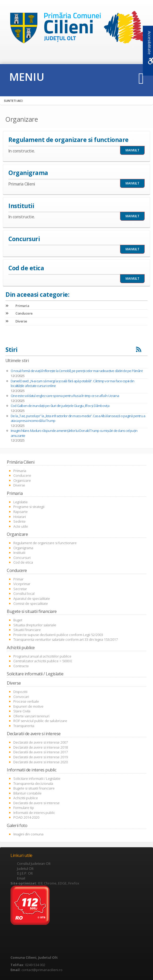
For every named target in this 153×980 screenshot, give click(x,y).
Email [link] (21, 878)
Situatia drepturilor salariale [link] (35, 625)
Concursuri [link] (22, 558)
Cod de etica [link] (23, 562)
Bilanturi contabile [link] (27, 793)
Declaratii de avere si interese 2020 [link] (41, 762)
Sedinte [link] (19, 521)
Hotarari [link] (20, 517)
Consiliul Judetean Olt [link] (34, 864)
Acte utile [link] (21, 526)
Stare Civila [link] (22, 711)
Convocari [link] (21, 697)
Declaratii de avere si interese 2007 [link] (41, 742)
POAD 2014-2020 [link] (26, 817)
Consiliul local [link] (24, 594)
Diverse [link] (16, 321)
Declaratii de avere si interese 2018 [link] (41, 747)
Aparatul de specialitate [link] (32, 598)
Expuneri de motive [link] (28, 706)
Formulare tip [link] (24, 808)
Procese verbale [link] (26, 701)
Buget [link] (18, 620)
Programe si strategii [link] (29, 507)
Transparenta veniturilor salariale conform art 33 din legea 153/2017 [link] (66, 639)
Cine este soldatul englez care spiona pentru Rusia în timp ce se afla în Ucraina (65, 396)
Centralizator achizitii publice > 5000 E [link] (43, 661)
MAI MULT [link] (132, 150)
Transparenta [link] (24, 726)
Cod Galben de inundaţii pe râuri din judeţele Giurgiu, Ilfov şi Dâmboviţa (60, 406)
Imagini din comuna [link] (28, 834)
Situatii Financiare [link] (27, 630)
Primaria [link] (17, 306)
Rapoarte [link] (21, 512)
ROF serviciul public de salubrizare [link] (40, 721)
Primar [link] (18, 579)
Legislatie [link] (21, 502)
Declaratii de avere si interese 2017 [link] (41, 752)
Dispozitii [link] (20, 692)
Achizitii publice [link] (26, 798)
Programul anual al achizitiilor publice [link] (42, 656)
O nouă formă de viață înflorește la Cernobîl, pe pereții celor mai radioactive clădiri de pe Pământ (77, 371)
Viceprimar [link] (22, 584)
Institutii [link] (19, 553)
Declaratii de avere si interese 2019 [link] (41, 757)
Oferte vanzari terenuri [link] (31, 716)
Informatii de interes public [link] (34, 813)
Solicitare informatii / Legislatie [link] (37, 778)
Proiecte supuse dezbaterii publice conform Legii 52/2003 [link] (58, 635)
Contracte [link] (21, 666)
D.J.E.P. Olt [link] (25, 873)
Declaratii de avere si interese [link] (36, 803)
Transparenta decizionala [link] (33, 783)
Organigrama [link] (23, 548)
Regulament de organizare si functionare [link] (45, 543)
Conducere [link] (19, 313)
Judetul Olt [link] (25, 868)
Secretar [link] (20, 589)
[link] (76, 29)
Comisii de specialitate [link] (31, 603)
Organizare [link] (22, 480)
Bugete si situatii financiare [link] (34, 788)
